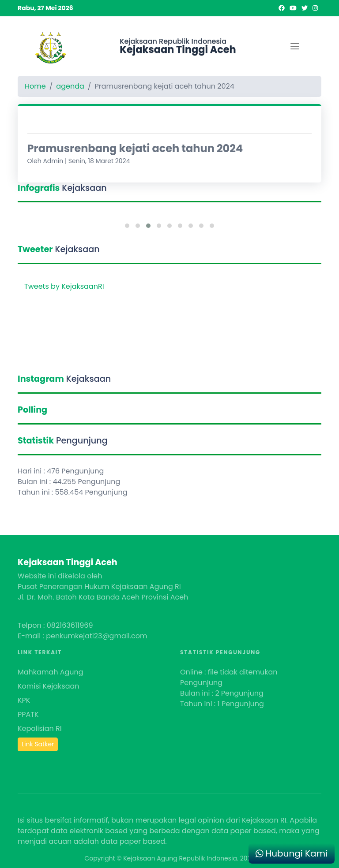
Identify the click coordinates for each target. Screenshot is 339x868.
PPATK (28, 714)
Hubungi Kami (292, 853)
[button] (127, 226)
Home (35, 86)
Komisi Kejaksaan (49, 686)
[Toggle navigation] (295, 46)
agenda (70, 86)
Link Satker (38, 744)
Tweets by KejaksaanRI (64, 286)
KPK (24, 700)
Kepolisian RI (40, 728)
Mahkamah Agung (51, 672)
